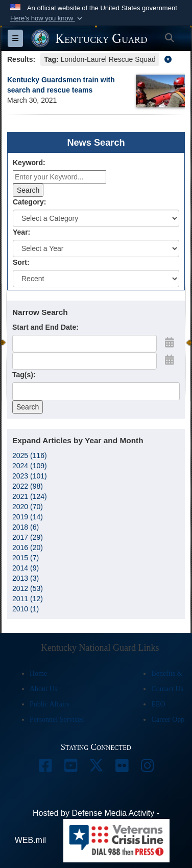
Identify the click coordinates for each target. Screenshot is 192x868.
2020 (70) (28, 507)
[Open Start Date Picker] (170, 342)
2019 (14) (28, 517)
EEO (158, 704)
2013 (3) (26, 578)
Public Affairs (50, 704)
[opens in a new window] (45, 768)
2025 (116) (30, 455)
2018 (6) (26, 527)
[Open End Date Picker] (170, 360)
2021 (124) (30, 496)
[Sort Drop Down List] (96, 279)
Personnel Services (57, 719)
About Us (43, 689)
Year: (21, 232)
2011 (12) (28, 599)
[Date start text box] (85, 344)
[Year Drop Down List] (96, 248)
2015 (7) (26, 558)
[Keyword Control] (59, 177)
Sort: (21, 262)
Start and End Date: (45, 327)
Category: (29, 202)
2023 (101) (30, 476)
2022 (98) (28, 486)
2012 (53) (28, 588)
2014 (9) (26, 568)
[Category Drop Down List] (96, 218)
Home (38, 673)
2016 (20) (28, 547)
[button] (47, 18)
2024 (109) (30, 466)
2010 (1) (26, 609)
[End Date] (85, 361)
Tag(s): (24, 375)
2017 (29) (28, 537)
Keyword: (29, 163)
